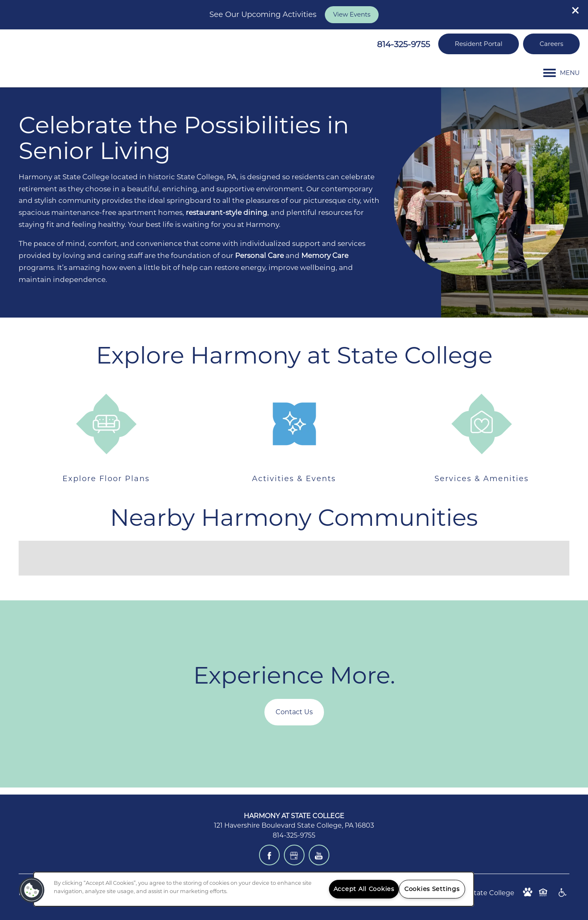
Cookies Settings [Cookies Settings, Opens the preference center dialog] (432, 889)
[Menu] (562, 73)
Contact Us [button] (294, 712)
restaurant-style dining (226, 212)
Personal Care (259, 255)
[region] (254, 889)
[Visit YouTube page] (319, 855)
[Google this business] (294, 855)
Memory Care (325, 255)
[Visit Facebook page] (269, 855)
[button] (576, 10)
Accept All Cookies (364, 889)
